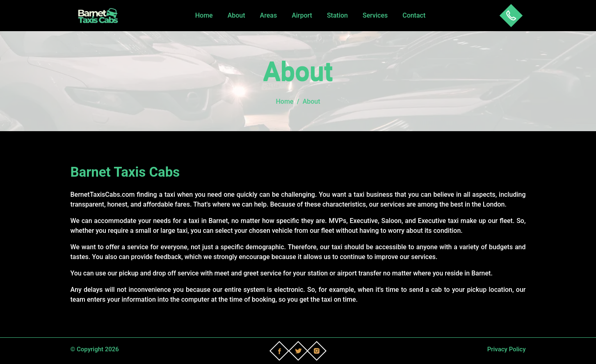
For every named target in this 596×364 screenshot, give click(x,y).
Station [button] (337, 15)
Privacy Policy (507, 349)
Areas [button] (269, 15)
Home (204, 15)
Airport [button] (302, 15)
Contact (414, 15)
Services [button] (375, 15)
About (236, 15)
